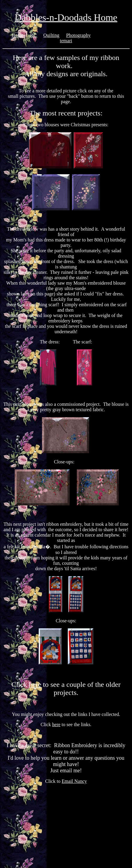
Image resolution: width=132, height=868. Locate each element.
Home (18, 35)
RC (33, 35)
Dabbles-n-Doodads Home (66, 17)
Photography (78, 35)
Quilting (51, 35)
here (35, 684)
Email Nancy (74, 781)
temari (66, 41)
